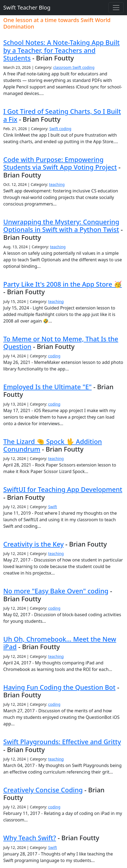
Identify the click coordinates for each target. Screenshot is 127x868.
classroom (63, 67)
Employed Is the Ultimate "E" (48, 387)
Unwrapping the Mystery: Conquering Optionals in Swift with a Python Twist (61, 226)
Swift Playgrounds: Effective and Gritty (62, 742)
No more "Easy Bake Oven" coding (56, 591)
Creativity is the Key (33, 544)
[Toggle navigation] (116, 8)
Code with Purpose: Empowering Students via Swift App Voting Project (60, 163)
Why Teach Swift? (30, 838)
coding (88, 67)
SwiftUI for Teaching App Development (63, 489)
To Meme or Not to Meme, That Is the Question (61, 343)
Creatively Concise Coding (43, 790)
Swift (77, 67)
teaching (57, 184)
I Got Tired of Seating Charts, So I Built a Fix (62, 115)
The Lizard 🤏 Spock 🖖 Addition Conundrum (53, 445)
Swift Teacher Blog (27, 7)
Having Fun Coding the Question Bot (59, 687)
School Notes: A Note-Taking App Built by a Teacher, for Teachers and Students (61, 50)
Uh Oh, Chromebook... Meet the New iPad (60, 643)
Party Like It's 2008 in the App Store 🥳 (63, 284)
